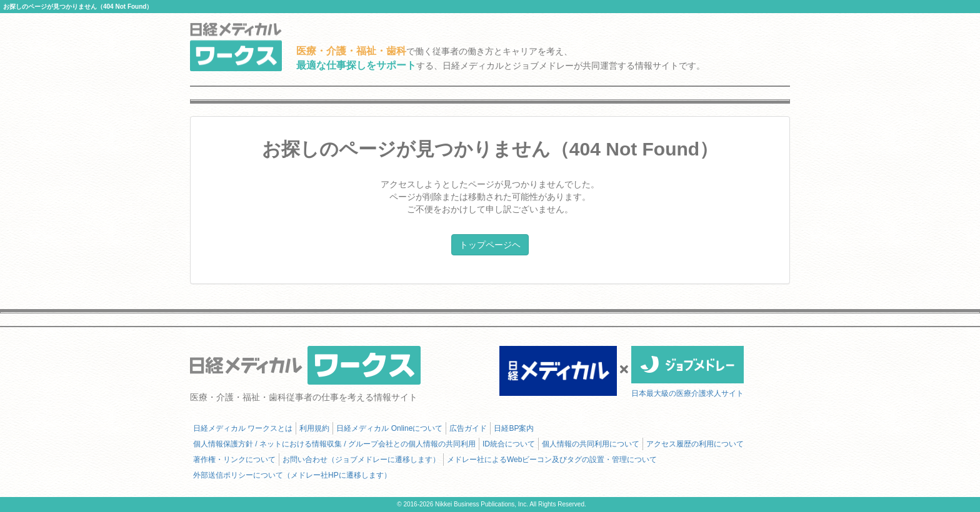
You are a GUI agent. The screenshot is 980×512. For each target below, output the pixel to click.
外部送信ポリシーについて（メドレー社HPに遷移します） (292, 475)
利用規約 (314, 428)
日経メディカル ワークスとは (243, 428)
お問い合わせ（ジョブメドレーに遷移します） (361, 460)
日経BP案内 (514, 428)
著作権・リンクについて (234, 460)
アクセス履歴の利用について (695, 444)
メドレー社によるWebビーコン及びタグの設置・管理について (552, 460)
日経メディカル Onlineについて (389, 428)
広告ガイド (468, 428)
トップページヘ (490, 245)
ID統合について (509, 444)
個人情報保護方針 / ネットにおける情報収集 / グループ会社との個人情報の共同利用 (334, 444)
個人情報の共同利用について (591, 444)
